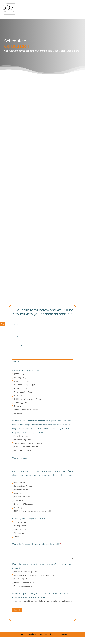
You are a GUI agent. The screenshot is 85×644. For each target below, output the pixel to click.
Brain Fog (17, 507)
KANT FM (17, 395)
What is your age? (20, 458)
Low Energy (18, 483)
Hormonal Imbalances (22, 497)
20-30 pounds (19, 529)
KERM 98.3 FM (19, 388)
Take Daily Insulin (20, 436)
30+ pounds (18, 533)
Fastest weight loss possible (25, 572)
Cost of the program (22, 586)
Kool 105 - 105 (19, 378)
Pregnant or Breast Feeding (25, 447)
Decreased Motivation (22, 504)
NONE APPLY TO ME (22, 450)
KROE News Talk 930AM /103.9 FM (28, 399)
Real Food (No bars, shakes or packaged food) (33, 575)
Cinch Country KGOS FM (23, 392)
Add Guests (17, 345)
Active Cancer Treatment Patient (27, 443)
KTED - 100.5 (18, 374)
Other (15, 536)
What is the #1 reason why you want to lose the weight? (36, 544)
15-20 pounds (19, 526)
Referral (16, 406)
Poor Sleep (18, 493)
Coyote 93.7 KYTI (20, 403)
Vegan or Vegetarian (22, 440)
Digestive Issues (20, 490)
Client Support (19, 579)
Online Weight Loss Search (25, 410)
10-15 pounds (19, 522)
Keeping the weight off (23, 582)
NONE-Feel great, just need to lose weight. (31, 511)
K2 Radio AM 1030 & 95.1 (23, 385)
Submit (17, 610)
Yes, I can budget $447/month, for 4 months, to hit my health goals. (42, 601)
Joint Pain (17, 500)
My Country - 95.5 (21, 381)
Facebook (17, 413)
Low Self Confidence (22, 486)
